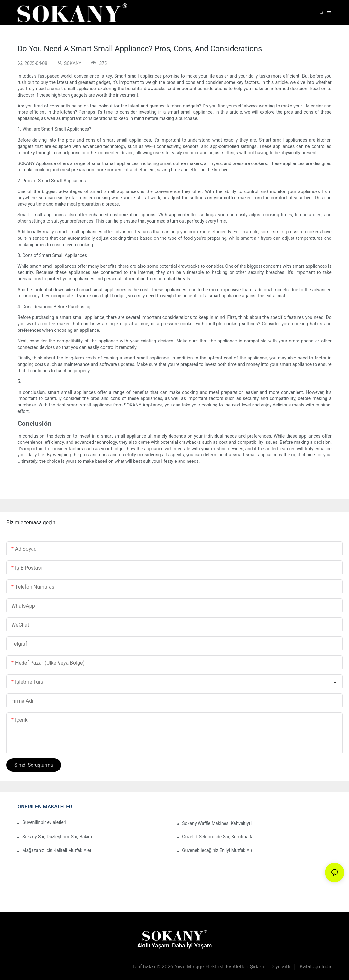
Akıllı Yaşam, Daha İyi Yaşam (175, 945)
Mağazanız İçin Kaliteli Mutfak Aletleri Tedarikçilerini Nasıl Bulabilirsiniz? (57, 850)
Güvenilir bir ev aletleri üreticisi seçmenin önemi (45, 822)
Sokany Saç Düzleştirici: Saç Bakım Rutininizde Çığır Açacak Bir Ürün (57, 837)
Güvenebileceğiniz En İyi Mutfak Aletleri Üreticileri (217, 850)
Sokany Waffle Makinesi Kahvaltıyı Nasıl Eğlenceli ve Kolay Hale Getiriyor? (217, 823)
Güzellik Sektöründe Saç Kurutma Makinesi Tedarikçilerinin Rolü (217, 837)
